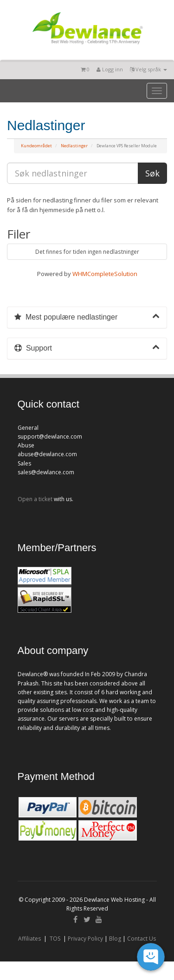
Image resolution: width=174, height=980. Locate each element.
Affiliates (29, 939)
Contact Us (142, 939)
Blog (115, 939)
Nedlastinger (74, 146)
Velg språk (148, 69)
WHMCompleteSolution (105, 274)
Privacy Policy (85, 939)
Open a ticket (35, 499)
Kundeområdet (36, 146)
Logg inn (110, 69)
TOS (55, 939)
